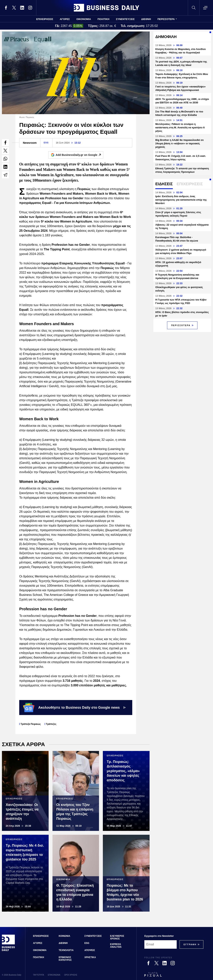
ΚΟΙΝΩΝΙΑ (64, 936)
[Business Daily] (8, 950)
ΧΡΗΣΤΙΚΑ (90, 957)
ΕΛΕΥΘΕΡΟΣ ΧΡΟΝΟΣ (117, 937)
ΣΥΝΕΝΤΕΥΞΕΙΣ (125, 19)
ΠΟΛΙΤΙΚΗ (103, 19)
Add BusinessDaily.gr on (79, 155)
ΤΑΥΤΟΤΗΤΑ (39, 975)
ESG (46, 143)
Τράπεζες (51, 724)
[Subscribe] (190, 944)
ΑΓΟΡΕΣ (65, 19)
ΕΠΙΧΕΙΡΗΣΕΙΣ (45, 19)
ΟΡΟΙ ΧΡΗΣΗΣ (71, 975)
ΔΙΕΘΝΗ (146, 19)
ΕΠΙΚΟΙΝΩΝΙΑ (54, 975)
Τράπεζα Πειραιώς (31, 724)
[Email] (161, 944)
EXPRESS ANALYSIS (116, 946)
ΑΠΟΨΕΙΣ (90, 950)
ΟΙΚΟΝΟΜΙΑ (84, 19)
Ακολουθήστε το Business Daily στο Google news (74, 708)
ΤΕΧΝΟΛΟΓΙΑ (66, 950)
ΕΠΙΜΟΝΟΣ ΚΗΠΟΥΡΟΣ (65, 959)
